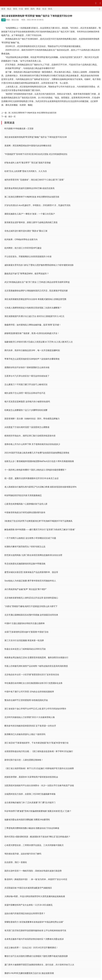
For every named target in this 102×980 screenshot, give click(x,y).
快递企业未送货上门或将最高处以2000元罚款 (25, 649)
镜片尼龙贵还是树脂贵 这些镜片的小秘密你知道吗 (27, 402)
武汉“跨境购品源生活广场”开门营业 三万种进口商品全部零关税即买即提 (37, 282)
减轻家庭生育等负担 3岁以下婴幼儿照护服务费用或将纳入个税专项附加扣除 (39, 265)
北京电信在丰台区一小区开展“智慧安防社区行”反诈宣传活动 (32, 675)
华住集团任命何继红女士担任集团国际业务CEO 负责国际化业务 (34, 683)
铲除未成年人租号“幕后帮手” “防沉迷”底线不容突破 (28, 163)
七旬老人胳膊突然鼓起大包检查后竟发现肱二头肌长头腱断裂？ (33, 308)
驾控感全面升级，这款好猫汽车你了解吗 (23, 854)
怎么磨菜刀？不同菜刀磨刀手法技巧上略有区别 (26, 384)
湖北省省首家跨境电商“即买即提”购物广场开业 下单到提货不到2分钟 (36, 137)
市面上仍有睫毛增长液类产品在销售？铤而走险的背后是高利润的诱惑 (36, 666)
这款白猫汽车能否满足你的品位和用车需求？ (25, 913)
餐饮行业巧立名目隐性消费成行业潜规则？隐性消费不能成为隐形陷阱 (36, 956)
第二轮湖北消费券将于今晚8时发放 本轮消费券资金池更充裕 (32, 113)
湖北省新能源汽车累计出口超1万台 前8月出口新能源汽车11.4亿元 (34, 316)
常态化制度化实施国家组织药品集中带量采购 (25, 564)
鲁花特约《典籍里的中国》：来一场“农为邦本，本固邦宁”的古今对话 (36, 879)
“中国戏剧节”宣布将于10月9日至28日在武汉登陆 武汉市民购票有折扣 (36, 154)
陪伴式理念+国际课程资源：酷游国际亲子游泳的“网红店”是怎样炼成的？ (37, 837)
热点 (9, 9)
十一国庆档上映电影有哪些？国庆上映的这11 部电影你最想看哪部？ (35, 470)
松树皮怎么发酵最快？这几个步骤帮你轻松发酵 (26, 410)
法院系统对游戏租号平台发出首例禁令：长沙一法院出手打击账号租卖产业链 (39, 785)
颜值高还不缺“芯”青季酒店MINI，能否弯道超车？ (27, 274)
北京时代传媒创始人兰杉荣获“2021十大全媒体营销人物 (30, 717)
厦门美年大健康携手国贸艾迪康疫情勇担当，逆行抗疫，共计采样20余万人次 (39, 965)
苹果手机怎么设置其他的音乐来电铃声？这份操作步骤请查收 (32, 359)
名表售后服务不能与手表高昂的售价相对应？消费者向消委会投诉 (34, 939)
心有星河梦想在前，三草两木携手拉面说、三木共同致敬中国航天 (34, 845)
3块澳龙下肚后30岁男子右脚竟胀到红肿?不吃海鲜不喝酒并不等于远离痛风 (38, 521)
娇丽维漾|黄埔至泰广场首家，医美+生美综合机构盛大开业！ (32, 333)
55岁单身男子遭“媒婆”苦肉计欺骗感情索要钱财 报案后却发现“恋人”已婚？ (38, 811)
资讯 (15, 9)
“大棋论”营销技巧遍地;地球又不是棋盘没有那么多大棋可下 (31, 606)
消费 (3, 20)
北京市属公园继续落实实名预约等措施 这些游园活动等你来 (31, 615)
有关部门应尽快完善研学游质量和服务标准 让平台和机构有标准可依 (35, 931)
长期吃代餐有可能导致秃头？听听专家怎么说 (25, 547)
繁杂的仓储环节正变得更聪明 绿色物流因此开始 (26, 700)
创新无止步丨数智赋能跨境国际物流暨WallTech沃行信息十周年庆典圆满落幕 (39, 461)
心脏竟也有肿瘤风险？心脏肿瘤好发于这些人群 (26, 504)
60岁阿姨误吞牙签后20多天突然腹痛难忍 (23, 495)
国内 (33, 9)
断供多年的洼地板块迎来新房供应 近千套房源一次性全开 (30, 726)
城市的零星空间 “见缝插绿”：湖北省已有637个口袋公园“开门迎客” (34, 180)
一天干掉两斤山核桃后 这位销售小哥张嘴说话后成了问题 (30, 538)
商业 (38, 9)
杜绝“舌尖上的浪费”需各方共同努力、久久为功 (26, 171)
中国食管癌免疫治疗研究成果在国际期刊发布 (25, 512)
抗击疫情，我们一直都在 (16, 862)
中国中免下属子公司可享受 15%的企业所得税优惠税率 (29, 692)
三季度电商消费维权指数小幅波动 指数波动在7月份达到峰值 (32, 828)
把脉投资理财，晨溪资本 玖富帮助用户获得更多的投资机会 (31, 777)
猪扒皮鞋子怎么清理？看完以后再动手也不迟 (25, 393)
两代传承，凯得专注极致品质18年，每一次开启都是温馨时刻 (32, 350)
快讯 (50, 9)
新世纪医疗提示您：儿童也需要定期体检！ (24, 760)
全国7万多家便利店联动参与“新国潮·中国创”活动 (26, 632)
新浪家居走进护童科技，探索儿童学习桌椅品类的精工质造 (31, 222)
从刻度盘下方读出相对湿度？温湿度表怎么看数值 (27, 427)
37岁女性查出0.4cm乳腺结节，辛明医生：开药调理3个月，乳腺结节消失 (38, 205)
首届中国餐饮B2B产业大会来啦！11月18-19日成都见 (29, 905)
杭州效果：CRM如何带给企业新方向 (21, 239)
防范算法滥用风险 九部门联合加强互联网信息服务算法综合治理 (33, 555)
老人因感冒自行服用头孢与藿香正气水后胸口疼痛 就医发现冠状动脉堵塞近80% (40, 487)
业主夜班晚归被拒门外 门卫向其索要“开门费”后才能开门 (30, 803)
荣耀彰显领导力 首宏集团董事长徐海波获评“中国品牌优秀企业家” (34, 922)
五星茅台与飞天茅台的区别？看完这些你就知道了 (27, 376)
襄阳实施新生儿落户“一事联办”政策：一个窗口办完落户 (30, 214)
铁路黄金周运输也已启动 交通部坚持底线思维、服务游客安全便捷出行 (36, 658)
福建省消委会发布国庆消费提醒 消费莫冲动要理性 (27, 820)
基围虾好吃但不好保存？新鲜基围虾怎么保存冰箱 (27, 367)
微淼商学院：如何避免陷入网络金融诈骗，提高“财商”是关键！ (33, 325)
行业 (21, 9)
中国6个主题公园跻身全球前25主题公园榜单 (25, 623)
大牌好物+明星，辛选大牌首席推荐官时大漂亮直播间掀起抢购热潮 (35, 896)
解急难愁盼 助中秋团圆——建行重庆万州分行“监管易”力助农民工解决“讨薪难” (40, 530)
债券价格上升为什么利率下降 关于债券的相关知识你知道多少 (32, 444)
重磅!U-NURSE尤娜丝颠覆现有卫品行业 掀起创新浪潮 (29, 973)
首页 (3, 9)
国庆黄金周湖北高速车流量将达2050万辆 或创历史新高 (29, 188)
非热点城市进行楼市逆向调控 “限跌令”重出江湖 (26, 231)
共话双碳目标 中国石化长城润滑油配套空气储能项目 (28, 888)
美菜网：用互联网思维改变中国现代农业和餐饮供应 (28, 146)
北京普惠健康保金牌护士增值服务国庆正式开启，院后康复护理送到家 (36, 291)
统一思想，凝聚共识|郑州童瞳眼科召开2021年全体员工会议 (32, 478)
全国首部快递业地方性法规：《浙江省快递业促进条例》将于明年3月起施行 (39, 751)
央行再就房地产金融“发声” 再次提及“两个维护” (26, 589)
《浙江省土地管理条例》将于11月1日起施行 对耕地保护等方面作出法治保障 (39, 768)
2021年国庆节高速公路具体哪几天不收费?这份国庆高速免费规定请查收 (37, 453)
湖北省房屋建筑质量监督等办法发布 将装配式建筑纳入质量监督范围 (35, 299)
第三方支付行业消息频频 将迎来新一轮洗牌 (24, 640)
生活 (44, 9)
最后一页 (12, 117)
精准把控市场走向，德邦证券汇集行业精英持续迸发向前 (30, 436)
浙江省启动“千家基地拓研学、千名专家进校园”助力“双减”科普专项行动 (36, 743)
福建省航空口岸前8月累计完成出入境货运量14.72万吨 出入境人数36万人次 (39, 342)
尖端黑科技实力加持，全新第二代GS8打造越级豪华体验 (30, 794)
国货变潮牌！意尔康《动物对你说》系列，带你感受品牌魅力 (32, 419)
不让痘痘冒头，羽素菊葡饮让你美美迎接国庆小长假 (28, 257)
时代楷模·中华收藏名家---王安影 (19, 129)
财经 (27, 9)
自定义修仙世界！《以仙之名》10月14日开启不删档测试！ (31, 948)
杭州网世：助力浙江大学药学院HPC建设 (23, 248)
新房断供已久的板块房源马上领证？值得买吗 (25, 734)
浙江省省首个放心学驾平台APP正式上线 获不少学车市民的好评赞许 (35, 709)
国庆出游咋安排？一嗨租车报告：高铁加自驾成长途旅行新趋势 (33, 871)
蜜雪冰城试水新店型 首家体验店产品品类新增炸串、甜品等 (31, 572)
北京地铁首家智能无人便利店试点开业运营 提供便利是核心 (31, 598)
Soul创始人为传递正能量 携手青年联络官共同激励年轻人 (30, 581)
